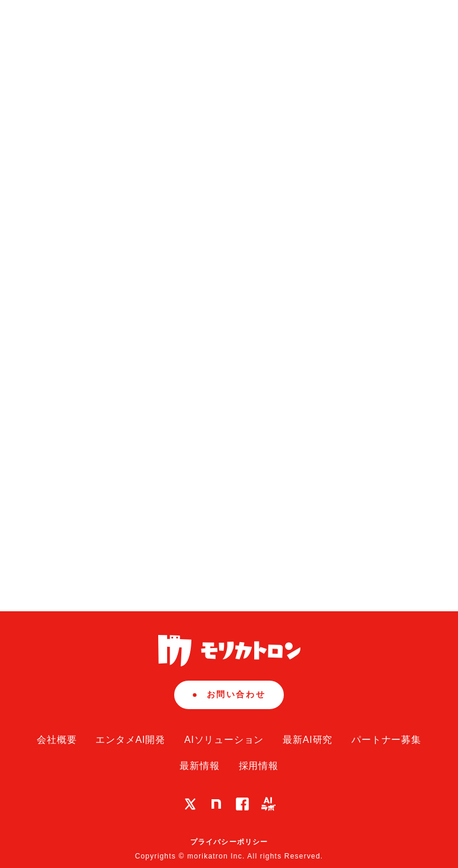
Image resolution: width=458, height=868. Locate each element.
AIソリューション (224, 740)
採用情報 (259, 766)
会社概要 (57, 740)
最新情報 (199, 766)
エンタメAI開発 (130, 740)
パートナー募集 (386, 740)
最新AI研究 (308, 740)
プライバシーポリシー (229, 842)
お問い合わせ (229, 694)
